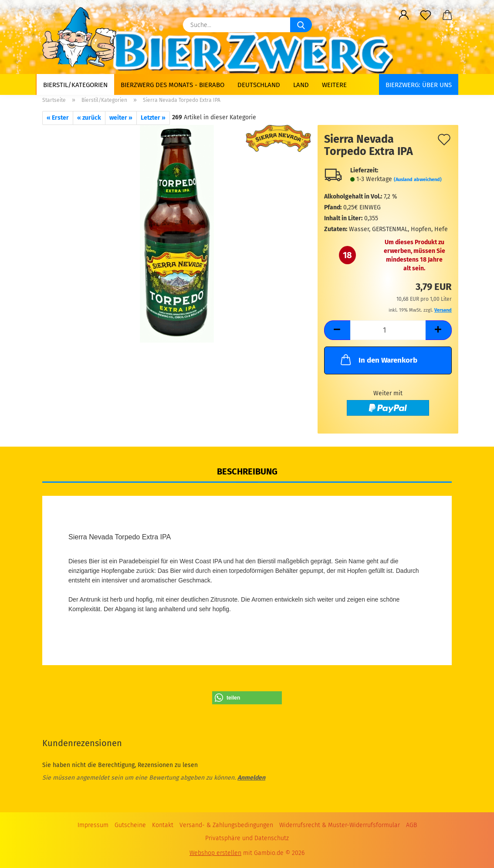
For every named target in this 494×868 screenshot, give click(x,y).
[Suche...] (301, 25)
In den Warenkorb (378, 360)
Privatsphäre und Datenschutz (247, 838)
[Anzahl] (388, 330)
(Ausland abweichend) (418, 180)
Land (301, 85)
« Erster (58, 118)
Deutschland (259, 85)
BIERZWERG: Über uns (419, 85)
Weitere (334, 85)
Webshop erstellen (215, 853)
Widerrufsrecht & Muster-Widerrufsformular (340, 825)
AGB (411, 825)
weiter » (121, 118)
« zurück (89, 118)
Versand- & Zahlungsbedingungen (226, 825)
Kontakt (163, 825)
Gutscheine (130, 825)
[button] (404, 15)
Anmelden (251, 778)
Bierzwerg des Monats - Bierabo (173, 85)
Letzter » (153, 118)
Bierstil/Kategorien (75, 85)
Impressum (93, 825)
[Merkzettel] (426, 15)
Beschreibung (247, 471)
